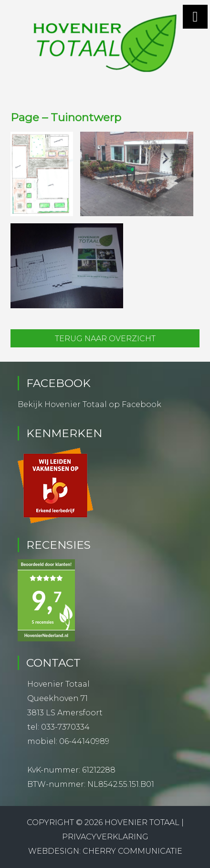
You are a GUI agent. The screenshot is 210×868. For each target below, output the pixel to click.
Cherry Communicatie (132, 851)
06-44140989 (84, 741)
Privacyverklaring (105, 837)
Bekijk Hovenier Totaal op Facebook (89, 404)
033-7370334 (65, 727)
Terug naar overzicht (105, 339)
